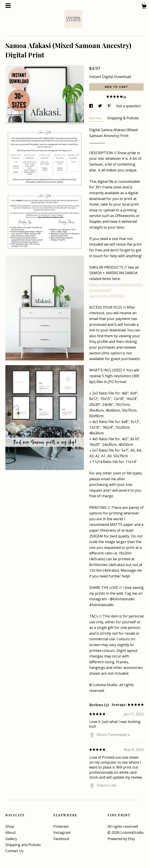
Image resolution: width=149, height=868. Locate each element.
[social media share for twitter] (100, 106)
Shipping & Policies (123, 118)
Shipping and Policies (23, 845)
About (10, 832)
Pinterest (61, 826)
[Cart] (144, 7)
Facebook (61, 839)
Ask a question (128, 106)
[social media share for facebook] (91, 106)
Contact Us (14, 851)
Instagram (62, 832)
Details (96, 118)
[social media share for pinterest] (110, 106)
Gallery (11, 839)
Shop (10, 826)
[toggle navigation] (8, 6)
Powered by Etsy (121, 839)
